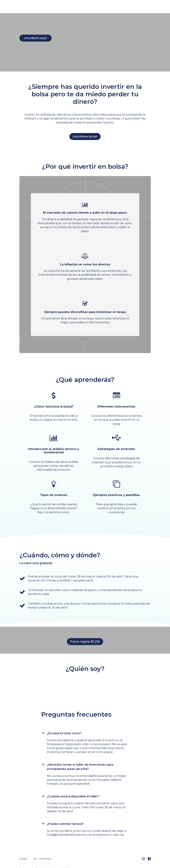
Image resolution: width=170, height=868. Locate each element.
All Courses (108, 7)
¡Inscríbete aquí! (35, 38)
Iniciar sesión (140, 7)
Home (23, 853)
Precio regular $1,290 (84, 639)
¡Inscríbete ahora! (85, 134)
